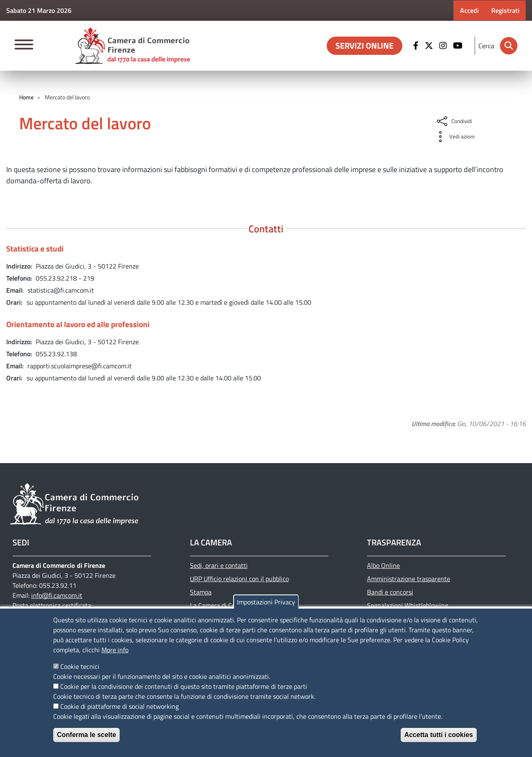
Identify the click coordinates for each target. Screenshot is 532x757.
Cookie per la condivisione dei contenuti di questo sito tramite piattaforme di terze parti (184, 686)
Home (26, 97)
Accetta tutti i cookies (439, 735)
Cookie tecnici (80, 666)
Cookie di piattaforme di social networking (119, 706)
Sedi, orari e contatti (219, 565)
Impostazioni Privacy (266, 602)
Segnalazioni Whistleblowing (408, 605)
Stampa (201, 592)
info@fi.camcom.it (57, 595)
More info (115, 650)
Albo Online (383, 565)
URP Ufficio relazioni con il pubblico (239, 579)
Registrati (505, 10)
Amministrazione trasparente (409, 579)
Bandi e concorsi (390, 592)
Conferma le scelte (86, 735)
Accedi (469, 10)
